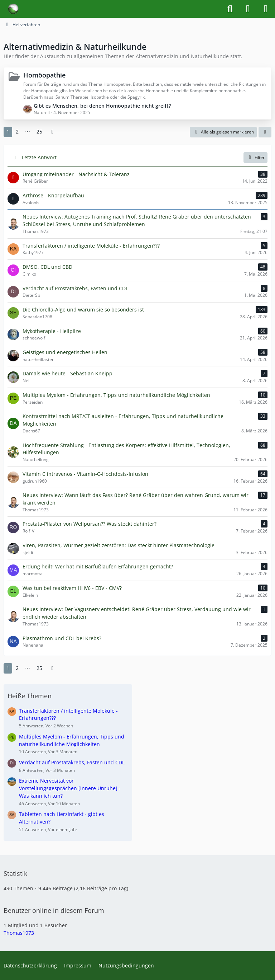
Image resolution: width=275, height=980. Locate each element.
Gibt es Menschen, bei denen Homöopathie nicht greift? (102, 106)
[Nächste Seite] (52, 132)
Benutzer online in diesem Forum (54, 910)
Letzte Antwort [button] (39, 157)
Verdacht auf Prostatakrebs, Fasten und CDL (72, 762)
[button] (265, 132)
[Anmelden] (248, 9)
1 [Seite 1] (8, 132)
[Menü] (266, 9)
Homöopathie (44, 75)
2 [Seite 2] (17, 132)
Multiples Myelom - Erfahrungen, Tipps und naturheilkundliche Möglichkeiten (72, 740)
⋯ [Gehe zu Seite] (28, 132)
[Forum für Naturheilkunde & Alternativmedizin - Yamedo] (13, 9)
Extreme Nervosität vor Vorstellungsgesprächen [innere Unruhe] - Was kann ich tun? (70, 788)
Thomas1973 (19, 933)
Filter (255, 157)
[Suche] (230, 9)
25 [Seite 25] (39, 132)
